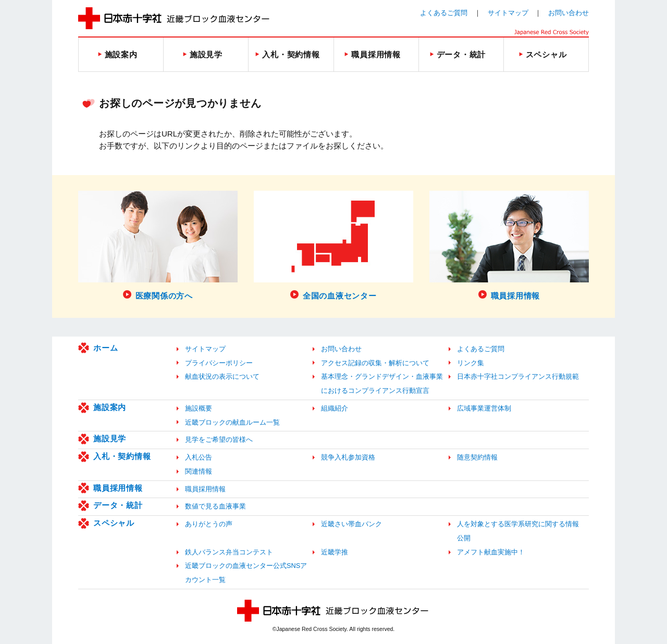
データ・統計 (118, 505)
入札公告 (199, 457)
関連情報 (199, 471)
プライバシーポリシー (219, 363)
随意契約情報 (477, 457)
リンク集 (471, 363)
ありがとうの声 (209, 524)
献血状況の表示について (222, 376)
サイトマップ (508, 13)
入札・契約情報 (122, 456)
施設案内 (110, 407)
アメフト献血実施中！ (491, 552)
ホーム (106, 348)
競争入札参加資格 (348, 457)
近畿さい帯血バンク (351, 524)
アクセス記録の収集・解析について (375, 363)
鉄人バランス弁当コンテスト (229, 552)
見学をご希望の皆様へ (219, 439)
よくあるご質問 (444, 13)
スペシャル (114, 523)
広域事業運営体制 (484, 408)
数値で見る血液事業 (215, 506)
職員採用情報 (118, 488)
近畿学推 (335, 552)
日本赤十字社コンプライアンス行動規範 (518, 376)
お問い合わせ (569, 13)
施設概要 (199, 408)
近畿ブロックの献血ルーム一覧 (232, 422)
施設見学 (110, 438)
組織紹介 (335, 408)
